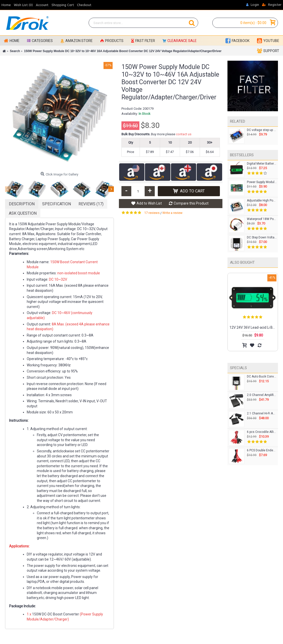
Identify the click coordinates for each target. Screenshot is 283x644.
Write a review (172, 213)
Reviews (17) (91, 204)
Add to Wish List (149, 203)
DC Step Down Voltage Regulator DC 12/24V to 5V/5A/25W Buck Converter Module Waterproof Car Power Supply (262, 238)
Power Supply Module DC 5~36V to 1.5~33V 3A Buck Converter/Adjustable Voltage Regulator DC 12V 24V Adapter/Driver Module (262, 182)
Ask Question (23, 213)
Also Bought (242, 262)
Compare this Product (191, 203)
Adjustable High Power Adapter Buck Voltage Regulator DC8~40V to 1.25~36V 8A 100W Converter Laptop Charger (262, 201)
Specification (57, 204)
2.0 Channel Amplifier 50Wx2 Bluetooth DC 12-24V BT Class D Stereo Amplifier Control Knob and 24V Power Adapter (262, 395)
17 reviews (152, 213)
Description (22, 204)
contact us (184, 134)
